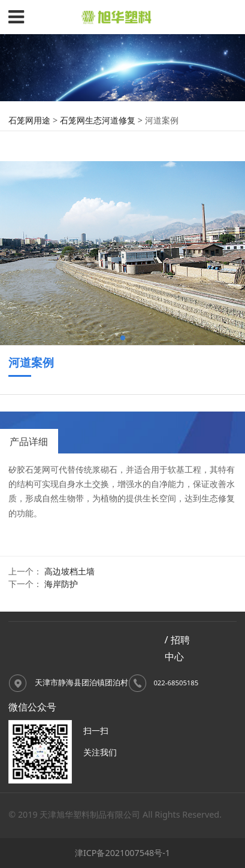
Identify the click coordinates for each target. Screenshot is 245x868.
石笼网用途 (29, 120)
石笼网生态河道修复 (98, 120)
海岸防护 (61, 584)
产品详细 (29, 441)
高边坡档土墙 (69, 571)
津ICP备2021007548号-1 (123, 853)
